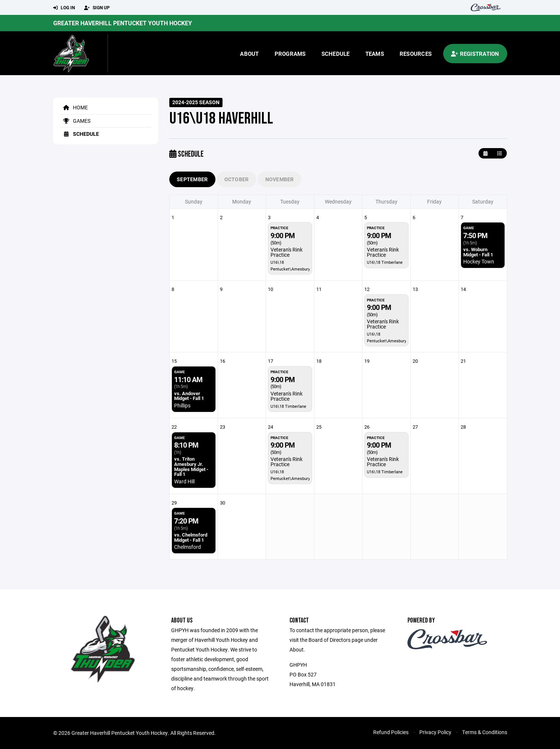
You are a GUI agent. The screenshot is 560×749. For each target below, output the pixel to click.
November (280, 179)
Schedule (336, 54)
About (249, 54)
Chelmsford (188, 547)
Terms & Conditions (485, 732)
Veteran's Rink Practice (287, 252)
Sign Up (97, 8)
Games (76, 121)
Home (74, 107)
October (237, 179)
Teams (375, 54)
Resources (416, 54)
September (192, 179)
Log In (64, 8)
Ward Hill (184, 481)
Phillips (182, 405)
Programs (290, 54)
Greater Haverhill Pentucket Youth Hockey (123, 23)
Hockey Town (479, 261)
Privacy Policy (435, 732)
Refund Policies (391, 732)
